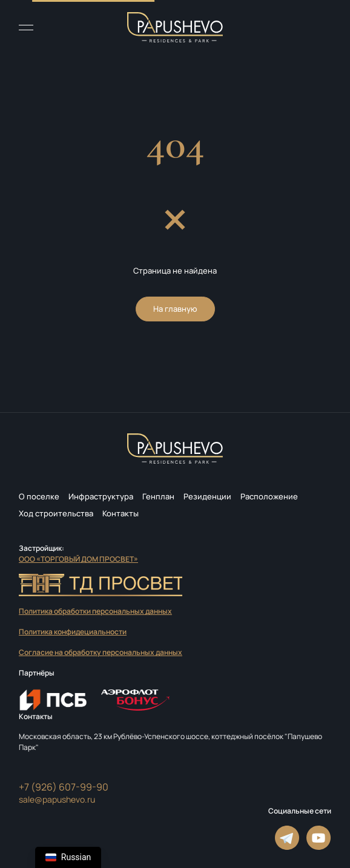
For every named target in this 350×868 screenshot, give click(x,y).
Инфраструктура (101, 496)
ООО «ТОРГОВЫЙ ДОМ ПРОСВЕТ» (78, 559)
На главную (175, 309)
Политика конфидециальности (73, 632)
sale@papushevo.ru (57, 799)
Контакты (121, 513)
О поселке (39, 496)
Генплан (158, 496)
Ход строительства (56, 513)
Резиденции (207, 496)
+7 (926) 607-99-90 (64, 787)
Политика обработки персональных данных (95, 611)
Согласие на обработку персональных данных (101, 652)
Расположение (269, 496)
